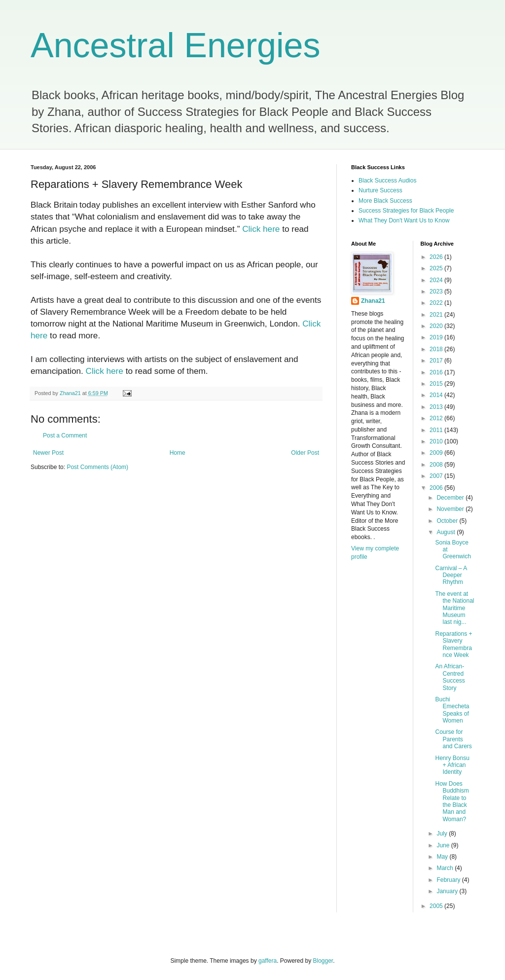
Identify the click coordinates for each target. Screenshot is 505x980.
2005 (437, 906)
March (446, 868)
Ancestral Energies (176, 45)
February (449, 880)
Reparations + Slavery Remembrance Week (453, 644)
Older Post (305, 453)
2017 (437, 361)
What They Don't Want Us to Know (404, 220)
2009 (437, 453)
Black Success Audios (387, 181)
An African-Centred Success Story (450, 677)
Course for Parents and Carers (453, 739)
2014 (437, 395)
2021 (437, 315)
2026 (437, 257)
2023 (437, 291)
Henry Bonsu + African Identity (452, 765)
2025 (437, 268)
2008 (437, 465)
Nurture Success (380, 190)
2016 (437, 372)
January (448, 891)
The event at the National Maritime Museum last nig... (454, 608)
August (447, 532)
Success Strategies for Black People (406, 211)
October (448, 521)
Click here (261, 229)
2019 (437, 337)
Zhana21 (373, 301)
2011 (437, 430)
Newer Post (48, 453)
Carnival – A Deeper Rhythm (451, 575)
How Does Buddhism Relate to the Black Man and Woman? (452, 801)
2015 (437, 384)
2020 (437, 326)
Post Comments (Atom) (97, 467)
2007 (437, 476)
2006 (437, 488)
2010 (437, 441)
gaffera (268, 961)
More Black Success (385, 201)
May (443, 857)
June (444, 845)
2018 (437, 349)
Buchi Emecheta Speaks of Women (452, 710)
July (443, 834)
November (451, 509)
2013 (437, 407)
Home (178, 453)
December (451, 498)
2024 (437, 280)
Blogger (323, 961)
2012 (437, 418)
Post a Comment (65, 436)
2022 (437, 303)
